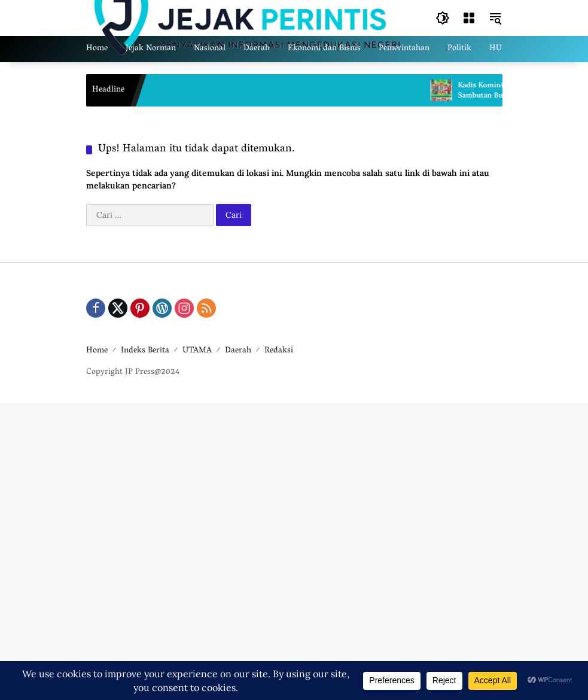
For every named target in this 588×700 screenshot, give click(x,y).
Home (97, 351)
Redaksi (279, 351)
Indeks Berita (145, 351)
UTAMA (197, 351)
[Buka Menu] (469, 18)
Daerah (238, 351)
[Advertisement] (294, 550)
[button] (443, 18)
